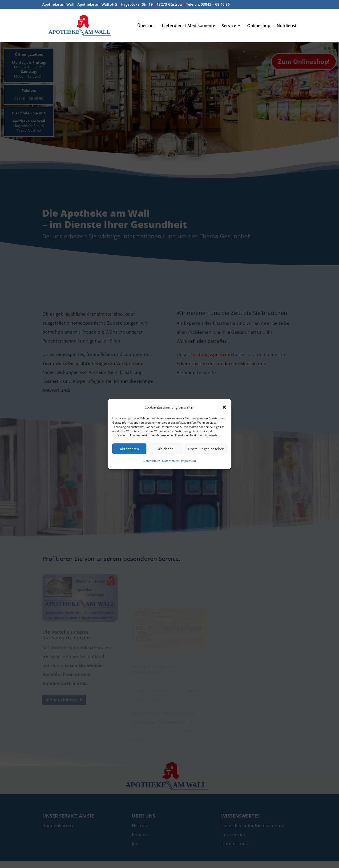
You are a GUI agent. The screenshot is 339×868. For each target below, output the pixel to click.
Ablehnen (166, 449)
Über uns (146, 26)
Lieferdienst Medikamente (189, 26)
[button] (224, 407)
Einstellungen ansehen (206, 449)
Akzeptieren (129, 449)
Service (229, 26)
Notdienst (287, 26)
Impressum (188, 461)
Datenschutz (152, 461)
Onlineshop (259, 26)
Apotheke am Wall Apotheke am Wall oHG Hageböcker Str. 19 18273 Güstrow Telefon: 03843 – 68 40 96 (136, 5)
